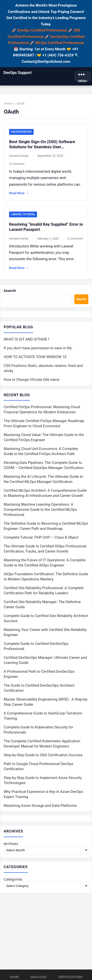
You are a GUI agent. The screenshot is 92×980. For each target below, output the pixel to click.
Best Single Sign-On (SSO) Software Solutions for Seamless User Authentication (42, 147)
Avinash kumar (19, 156)
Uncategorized (21, 132)
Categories (13, 879)
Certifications (70, 977)
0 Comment (17, 164)
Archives (11, 843)
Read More (19, 193)
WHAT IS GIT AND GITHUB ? (26, 339)
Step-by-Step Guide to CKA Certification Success (43, 755)
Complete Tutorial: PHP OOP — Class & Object (41, 537)
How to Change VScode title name (32, 380)
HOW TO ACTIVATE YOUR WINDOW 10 (35, 357)
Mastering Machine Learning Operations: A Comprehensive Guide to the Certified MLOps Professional (40, 510)
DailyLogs (39, 977)
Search (10, 290)
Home (8, 104)
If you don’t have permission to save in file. (38, 348)
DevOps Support (18, 73)
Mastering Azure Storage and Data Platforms (40, 806)
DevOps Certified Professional (42, 30)
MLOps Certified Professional (60, 43)
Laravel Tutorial (23, 214)
